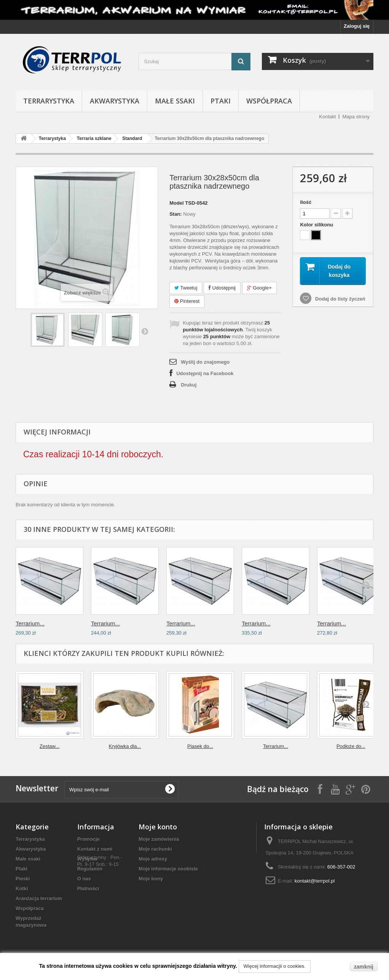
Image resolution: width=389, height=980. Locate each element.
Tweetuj (186, 288)
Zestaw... (49, 746)
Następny (145, 331)
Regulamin (90, 869)
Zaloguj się (357, 26)
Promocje (88, 839)
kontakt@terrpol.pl (315, 881)
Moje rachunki (155, 849)
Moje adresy (153, 859)
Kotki (22, 889)
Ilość (306, 202)
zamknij (364, 967)
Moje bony (151, 879)
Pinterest (187, 301)
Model (177, 203)
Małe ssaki (175, 101)
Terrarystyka (49, 101)
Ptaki (221, 101)
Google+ (259, 288)
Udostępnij (222, 288)
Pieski (23, 879)
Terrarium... (30, 623)
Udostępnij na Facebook (205, 373)
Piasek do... (200, 746)
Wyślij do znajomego (205, 362)
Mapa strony (356, 117)
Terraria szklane (94, 138)
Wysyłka (87, 859)
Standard (132, 138)
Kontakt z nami (95, 849)
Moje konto (158, 827)
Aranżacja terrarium (39, 898)
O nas (84, 879)
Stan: (176, 214)
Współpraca (269, 101)
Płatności (88, 889)
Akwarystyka (115, 101)
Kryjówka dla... (125, 746)
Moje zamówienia (159, 839)
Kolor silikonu (317, 225)
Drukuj (189, 385)
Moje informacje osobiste (168, 869)
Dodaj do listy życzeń (339, 299)
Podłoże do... (351, 746)
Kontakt (327, 117)
